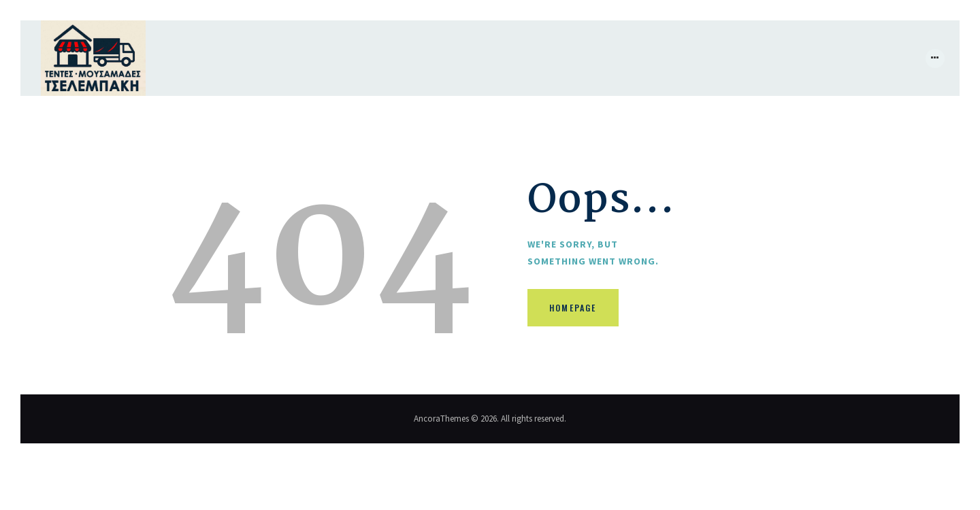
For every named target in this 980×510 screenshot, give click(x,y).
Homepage (583, 313)
